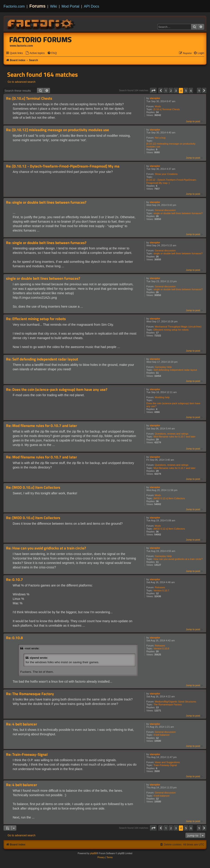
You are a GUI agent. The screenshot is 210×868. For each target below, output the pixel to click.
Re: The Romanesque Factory (30, 694)
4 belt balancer (161, 735)
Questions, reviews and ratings (172, 434)
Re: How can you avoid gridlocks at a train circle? (46, 548)
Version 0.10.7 (161, 590)
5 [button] (186, 91)
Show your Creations (166, 174)
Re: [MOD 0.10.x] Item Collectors (33, 488)
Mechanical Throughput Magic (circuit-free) (178, 327)
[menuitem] (35, 53)
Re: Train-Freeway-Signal (27, 755)
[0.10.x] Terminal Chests (167, 109)
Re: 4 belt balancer (22, 724)
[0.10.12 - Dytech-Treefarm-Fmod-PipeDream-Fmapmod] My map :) (172, 181)
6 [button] (191, 91)
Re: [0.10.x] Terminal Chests (29, 98)
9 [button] (199, 91)
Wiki (54, 6)
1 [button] (166, 91)
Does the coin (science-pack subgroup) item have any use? (173, 405)
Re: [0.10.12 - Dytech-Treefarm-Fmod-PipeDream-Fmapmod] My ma (63, 166)
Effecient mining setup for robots (171, 330)
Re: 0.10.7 (14, 580)
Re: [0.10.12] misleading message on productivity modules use (58, 130)
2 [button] (171, 91)
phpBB (93, 853)
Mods (158, 106)
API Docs (92, 6)
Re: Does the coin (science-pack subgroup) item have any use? (57, 390)
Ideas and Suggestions (167, 762)
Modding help (162, 397)
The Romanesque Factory (168, 704)
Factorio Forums (41, 39)
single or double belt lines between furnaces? (178, 213)
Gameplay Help (163, 367)
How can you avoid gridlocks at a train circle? (178, 559)
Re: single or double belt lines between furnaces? (46, 202)
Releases (160, 587)
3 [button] (176, 91)
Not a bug (160, 138)
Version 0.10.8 (161, 648)
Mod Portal (70, 6)
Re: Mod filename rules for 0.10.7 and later (41, 426)
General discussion (165, 210)
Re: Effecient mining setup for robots (36, 319)
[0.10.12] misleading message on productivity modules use (171, 145)
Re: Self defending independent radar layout (42, 359)
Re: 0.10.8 (14, 638)
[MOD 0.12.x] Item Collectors (169, 498)
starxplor (155, 98)
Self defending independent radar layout (175, 370)
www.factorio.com (21, 46)
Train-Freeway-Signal (165, 765)
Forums (38, 6)
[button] (153, 91)
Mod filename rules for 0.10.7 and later (174, 437)
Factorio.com (14, 6)
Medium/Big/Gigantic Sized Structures (176, 702)
